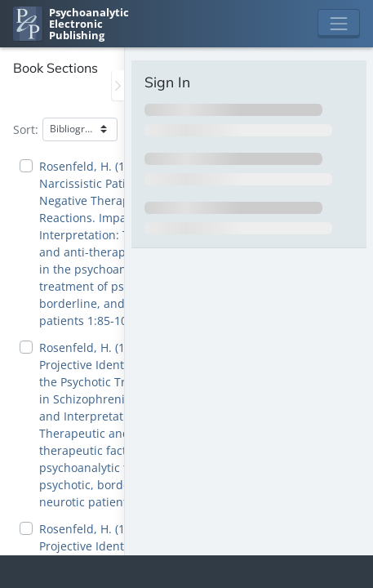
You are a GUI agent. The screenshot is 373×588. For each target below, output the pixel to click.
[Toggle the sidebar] (118, 85)
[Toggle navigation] (339, 24)
